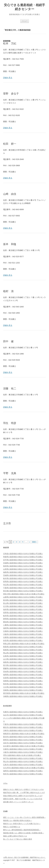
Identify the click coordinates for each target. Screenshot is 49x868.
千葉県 (23, 588)
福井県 (23, 609)
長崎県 (23, 681)
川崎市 (23, 730)
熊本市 (23, 774)
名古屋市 (24, 746)
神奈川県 (24, 594)
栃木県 (23, 578)
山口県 (23, 659)
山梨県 (23, 597)
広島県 (23, 656)
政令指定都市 (7, 706)
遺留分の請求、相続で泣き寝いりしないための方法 (23, 799)
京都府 (23, 631)
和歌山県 (24, 644)
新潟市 (23, 737)
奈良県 (23, 640)
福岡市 (23, 771)
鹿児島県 (24, 693)
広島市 (23, 765)
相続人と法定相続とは (12, 827)
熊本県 (23, 684)
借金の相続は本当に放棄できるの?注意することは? (23, 796)
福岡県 (23, 675)
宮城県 (23, 563)
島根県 (23, 650)
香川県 (23, 665)
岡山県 (23, 653)
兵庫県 (23, 637)
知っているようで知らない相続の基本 (18, 839)
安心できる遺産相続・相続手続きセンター (24, 7)
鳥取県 (23, 647)
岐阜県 (23, 616)
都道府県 (6, 547)
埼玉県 (23, 585)
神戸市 (23, 758)
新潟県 (23, 600)
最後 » (35, 542)
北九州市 (24, 768)
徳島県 (23, 662)
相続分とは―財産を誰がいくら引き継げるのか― (22, 824)
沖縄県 (23, 696)
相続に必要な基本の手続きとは (15, 836)
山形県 (23, 569)
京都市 (23, 749)
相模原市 (24, 734)
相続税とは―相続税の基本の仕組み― (18, 820)
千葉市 (23, 724)
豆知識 (5, 811)
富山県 (23, 603)
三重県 (23, 625)
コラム (5, 783)
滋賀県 (23, 628)
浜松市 (23, 743)
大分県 (23, 687)
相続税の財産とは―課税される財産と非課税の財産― (24, 833)
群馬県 (23, 582)
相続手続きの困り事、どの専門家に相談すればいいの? (24, 793)
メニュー (25, 21)
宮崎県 (23, 690)
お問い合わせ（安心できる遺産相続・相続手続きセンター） (25, 857)
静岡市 (23, 740)
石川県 (23, 606)
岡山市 (23, 762)
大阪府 (23, 634)
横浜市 (23, 727)
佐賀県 (23, 678)
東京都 (23, 591)
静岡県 (23, 619)
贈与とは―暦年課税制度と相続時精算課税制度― (22, 830)
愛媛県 (23, 668)
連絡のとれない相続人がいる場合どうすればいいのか (24, 789)
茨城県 (23, 575)
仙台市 (23, 715)
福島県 (23, 572)
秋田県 (23, 566)
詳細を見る (8, 78)
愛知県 (23, 622)
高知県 (23, 672)
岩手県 (23, 560)
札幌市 (23, 712)
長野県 (23, 613)
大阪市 (23, 752)
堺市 (22, 755)
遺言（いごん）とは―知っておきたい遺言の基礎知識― (24, 817)
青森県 (23, 557)
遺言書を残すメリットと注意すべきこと (18, 802)
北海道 (23, 554)
